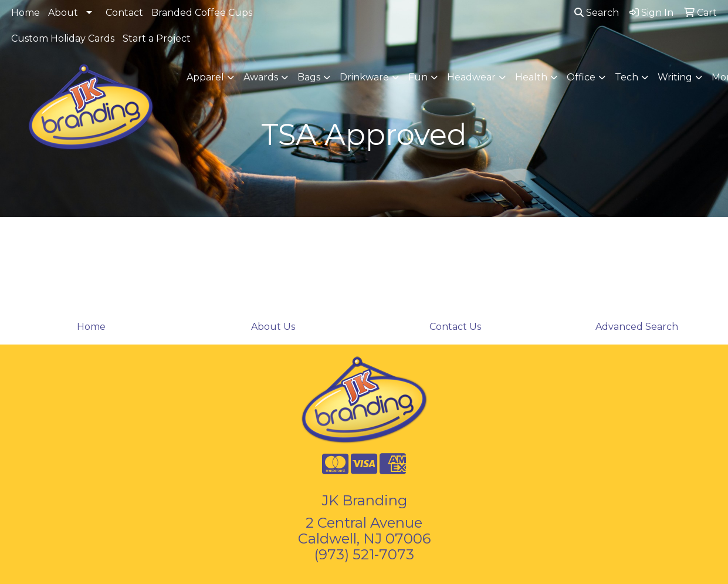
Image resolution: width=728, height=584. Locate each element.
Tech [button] (627, 77)
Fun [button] (418, 77)
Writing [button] (675, 77)
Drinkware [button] (364, 77)
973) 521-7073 (366, 554)
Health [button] (531, 77)
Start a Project (157, 38)
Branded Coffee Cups (202, 13)
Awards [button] (261, 77)
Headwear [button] (471, 77)
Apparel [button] (205, 77)
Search (597, 13)
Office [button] (581, 77)
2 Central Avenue (364, 523)
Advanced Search (637, 327)
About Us (273, 327)
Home (26, 13)
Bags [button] (309, 77)
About (63, 13)
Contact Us (455, 327)
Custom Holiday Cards (63, 38)
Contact (124, 13)
